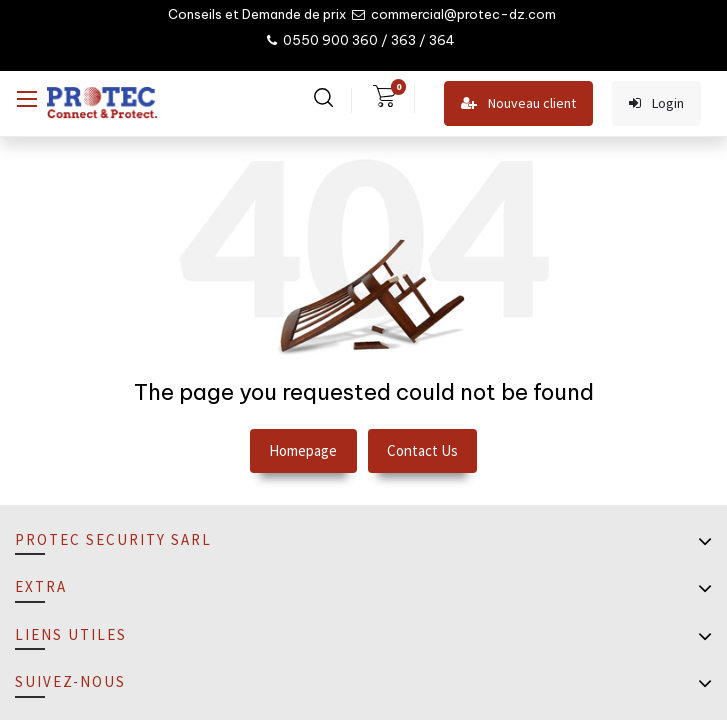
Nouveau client (518, 103)
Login (656, 103)
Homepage (303, 450)
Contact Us (422, 450)
